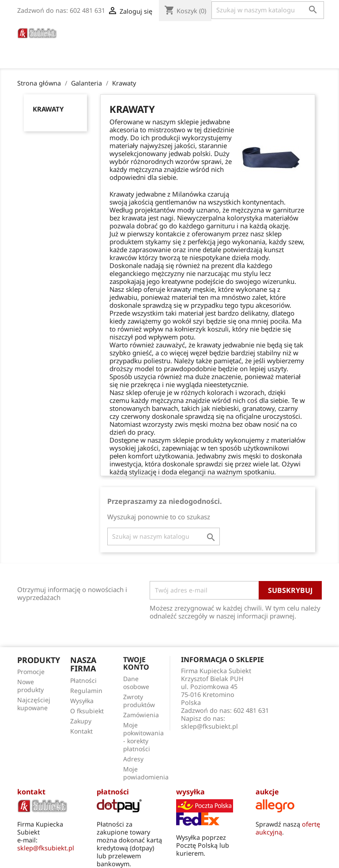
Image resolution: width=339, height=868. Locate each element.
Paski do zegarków (115, 33)
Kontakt (81, 731)
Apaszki (151, 45)
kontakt (31, 792)
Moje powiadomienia (146, 773)
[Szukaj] (268, 10)
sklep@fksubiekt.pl (209, 726)
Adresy (133, 759)
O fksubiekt (241, 45)
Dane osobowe (136, 683)
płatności (113, 792)
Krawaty (48, 109)
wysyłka (190, 792)
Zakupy (81, 721)
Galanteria (262, 33)
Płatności (83, 680)
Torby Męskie (104, 45)
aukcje (267, 792)
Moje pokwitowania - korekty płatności (143, 737)
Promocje (31, 672)
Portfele (217, 33)
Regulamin (86, 691)
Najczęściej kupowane (34, 704)
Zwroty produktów (139, 701)
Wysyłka (82, 701)
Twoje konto (136, 663)
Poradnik (192, 45)
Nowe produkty (30, 686)
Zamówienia (141, 715)
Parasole (175, 33)
